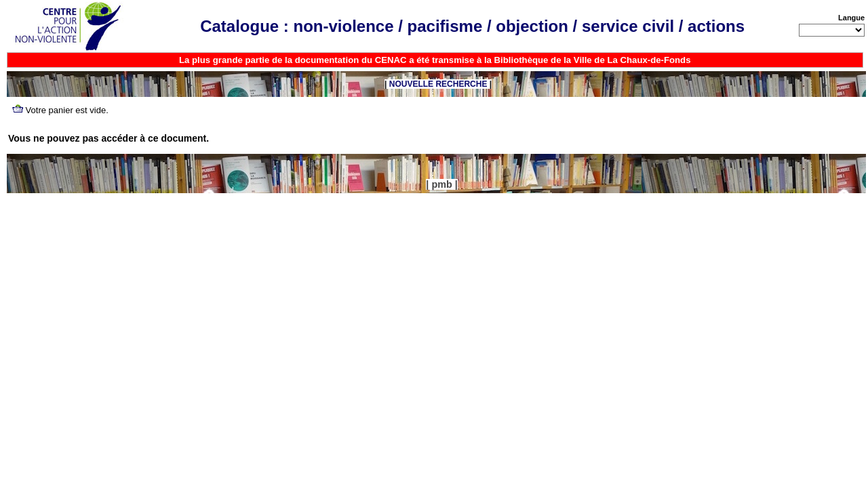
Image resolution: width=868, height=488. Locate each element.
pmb (441, 184)
